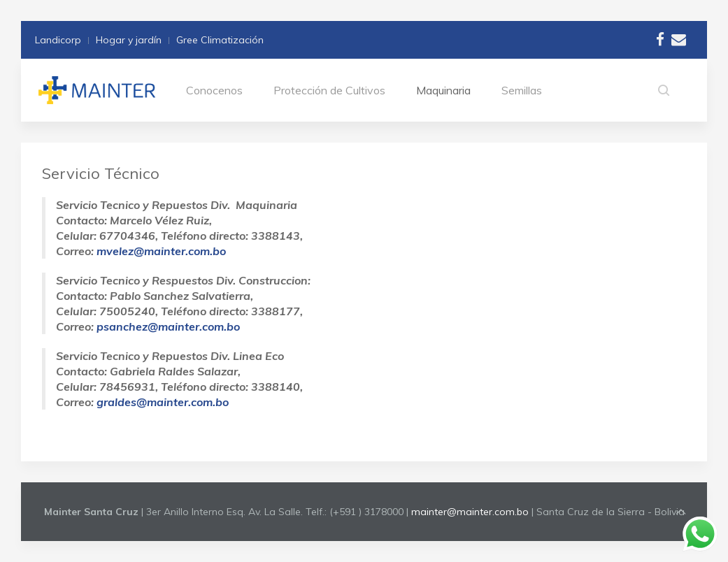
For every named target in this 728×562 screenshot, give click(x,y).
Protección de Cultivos (329, 90)
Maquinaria (443, 90)
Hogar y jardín (129, 40)
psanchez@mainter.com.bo (168, 326)
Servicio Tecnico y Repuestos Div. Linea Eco (170, 356)
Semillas (522, 90)
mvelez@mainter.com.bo (161, 251)
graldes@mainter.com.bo (163, 402)
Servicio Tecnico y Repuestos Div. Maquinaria (177, 205)
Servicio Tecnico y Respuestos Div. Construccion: (183, 280)
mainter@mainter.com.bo (470, 512)
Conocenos (214, 90)
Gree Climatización (220, 40)
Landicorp (58, 40)
